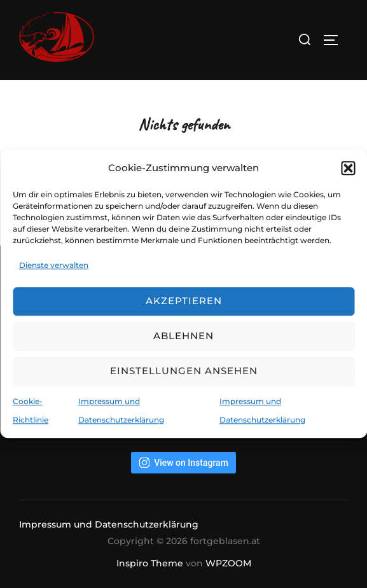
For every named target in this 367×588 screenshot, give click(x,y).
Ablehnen (183, 336)
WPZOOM (228, 563)
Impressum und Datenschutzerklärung (109, 524)
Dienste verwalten (54, 265)
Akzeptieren (184, 301)
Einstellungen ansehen (184, 371)
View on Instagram (183, 463)
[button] (348, 168)
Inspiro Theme (150, 563)
